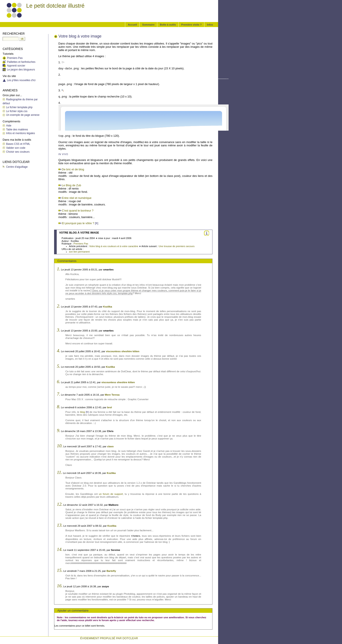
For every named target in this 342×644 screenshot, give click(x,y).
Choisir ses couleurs (18, 152)
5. (59, 366)
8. (59, 407)
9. (59, 430)
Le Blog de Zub (72, 185)
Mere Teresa (112, 395)
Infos (210, 25)
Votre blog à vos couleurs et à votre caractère (114, 246)
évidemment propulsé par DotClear (109, 638)
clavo (110, 446)
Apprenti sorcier (16, 66)
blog (82, 412)
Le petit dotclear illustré (55, 6)
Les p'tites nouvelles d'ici (21, 80)
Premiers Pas (81, 244)
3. (59, 330)
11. (60, 472)
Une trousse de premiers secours (177, 246)
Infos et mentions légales (21, 133)
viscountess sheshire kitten (123, 351)
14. (60, 549)
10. (60, 446)
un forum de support (111, 494)
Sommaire (148, 25)
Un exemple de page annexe (23, 115)
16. (60, 586)
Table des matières (17, 130)
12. (60, 504)
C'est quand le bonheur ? (78, 211)
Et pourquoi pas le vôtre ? (78, 223)
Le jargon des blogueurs (21, 70)
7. (59, 394)
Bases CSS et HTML (18, 144)
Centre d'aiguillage (17, 167)
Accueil (132, 25)
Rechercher (14, 34)
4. (59, 351)
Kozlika (108, 307)
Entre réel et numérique (77, 198)
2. (59, 306)
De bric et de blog (73, 169)
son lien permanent (79, 252)
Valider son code (16, 148)
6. (59, 382)
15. (60, 570)
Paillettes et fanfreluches (21, 62)
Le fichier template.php (19, 107)
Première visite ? (192, 25)
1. (59, 269)
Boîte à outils (168, 25)
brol (109, 407)
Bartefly (111, 571)
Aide (9, 126)
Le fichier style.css (17, 111)
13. (60, 525)
